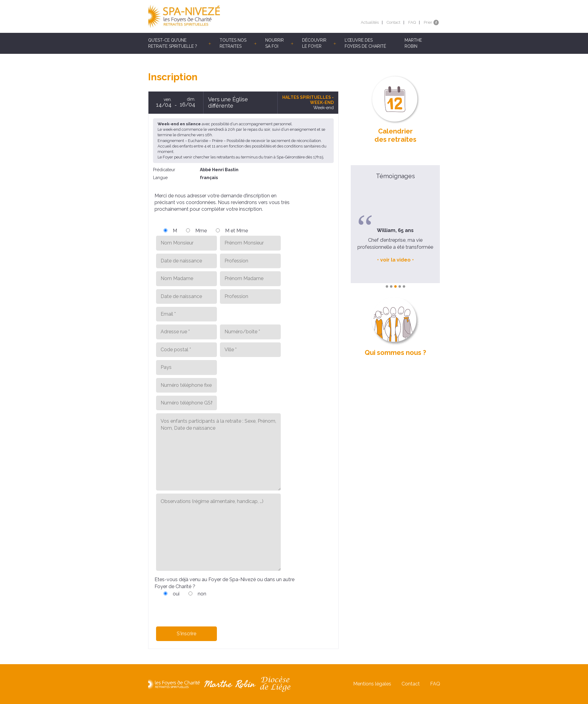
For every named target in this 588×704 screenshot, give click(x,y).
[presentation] (201, 609)
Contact (393, 22)
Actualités (370, 22)
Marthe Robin (413, 43)
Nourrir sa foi (275, 43)
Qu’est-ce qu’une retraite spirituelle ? (173, 43)
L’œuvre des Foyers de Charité (365, 43)
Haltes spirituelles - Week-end (308, 100)
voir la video (395, 260)
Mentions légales (372, 684)
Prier (428, 22)
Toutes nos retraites (233, 43)
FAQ (412, 22)
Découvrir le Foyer (314, 43)
